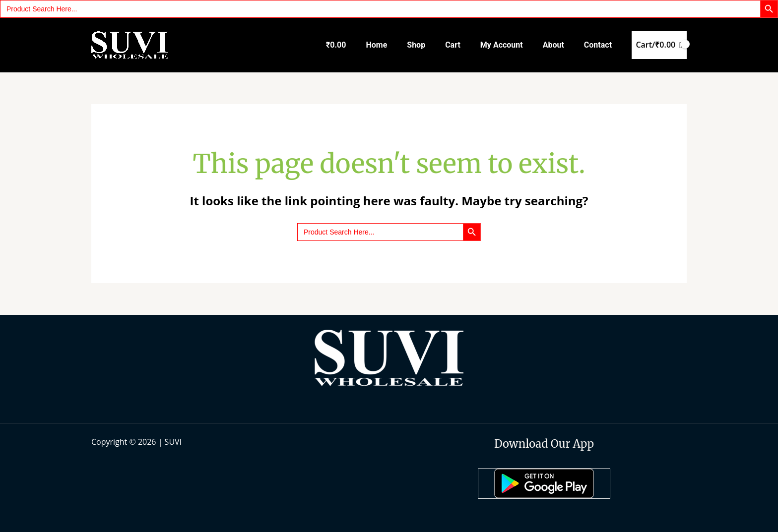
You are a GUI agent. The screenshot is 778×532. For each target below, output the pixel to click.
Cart (453, 45)
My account (502, 45)
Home (376, 45)
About (553, 45)
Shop (416, 45)
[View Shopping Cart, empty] (659, 45)
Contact (598, 45)
